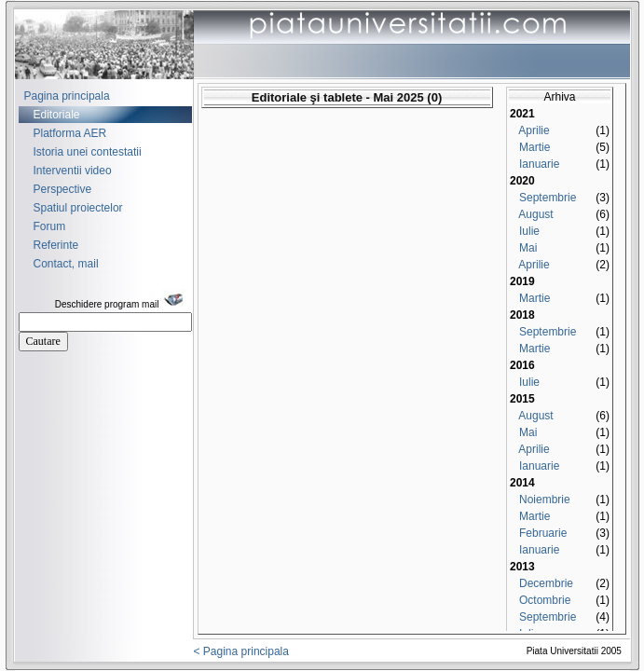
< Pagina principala (241, 651)
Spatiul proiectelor (78, 208)
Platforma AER (70, 133)
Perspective (63, 189)
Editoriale (57, 115)
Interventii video (73, 171)
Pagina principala (67, 96)
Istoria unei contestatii (88, 152)
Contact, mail (66, 264)
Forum (50, 226)
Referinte (56, 245)
